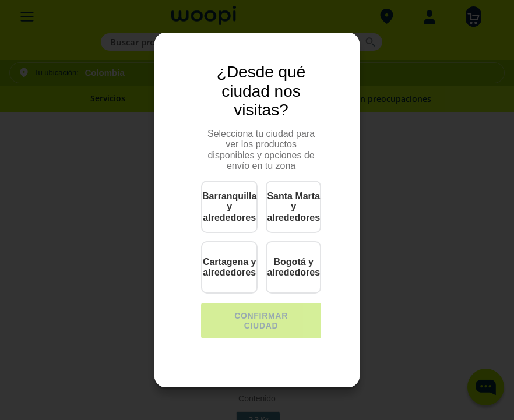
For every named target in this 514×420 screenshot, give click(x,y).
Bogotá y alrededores (293, 267)
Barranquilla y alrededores (229, 207)
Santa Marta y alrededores (293, 207)
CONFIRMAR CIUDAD (261, 320)
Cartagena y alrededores (230, 267)
